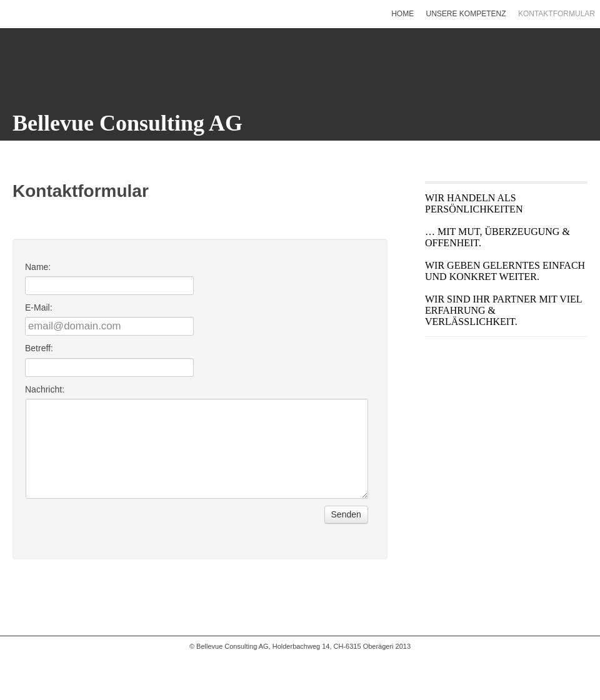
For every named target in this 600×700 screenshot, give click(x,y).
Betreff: (39, 348)
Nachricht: (45, 389)
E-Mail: (39, 307)
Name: (38, 267)
